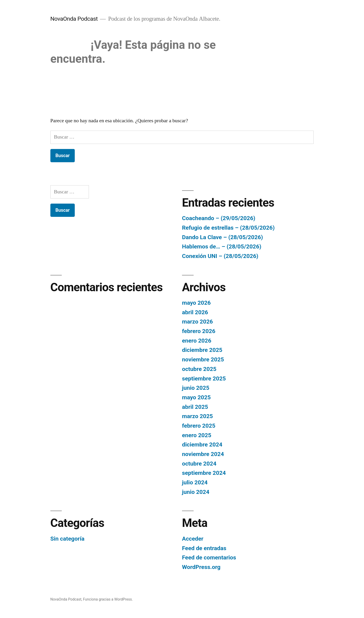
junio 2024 (196, 492)
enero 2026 (197, 341)
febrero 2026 (199, 331)
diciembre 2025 (202, 350)
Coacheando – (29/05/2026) (219, 218)
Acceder (193, 539)
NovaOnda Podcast (74, 19)
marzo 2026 (197, 322)
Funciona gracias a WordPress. (108, 599)
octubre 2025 (199, 369)
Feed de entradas (204, 548)
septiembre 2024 (204, 473)
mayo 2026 (196, 303)
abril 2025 (195, 407)
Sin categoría (67, 539)
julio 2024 (195, 482)
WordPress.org (201, 567)
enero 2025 (197, 435)
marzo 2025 (197, 416)
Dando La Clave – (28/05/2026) (223, 237)
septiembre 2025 (204, 378)
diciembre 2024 (202, 444)
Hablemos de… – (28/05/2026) (222, 246)
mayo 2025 (196, 397)
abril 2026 (195, 312)
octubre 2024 (199, 464)
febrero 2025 (199, 426)
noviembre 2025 (203, 359)
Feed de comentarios (209, 557)
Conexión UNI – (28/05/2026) (220, 256)
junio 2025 (196, 388)
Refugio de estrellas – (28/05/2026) (228, 228)
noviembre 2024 (203, 454)
